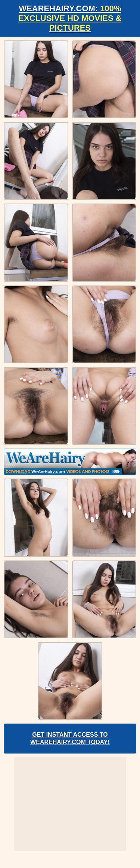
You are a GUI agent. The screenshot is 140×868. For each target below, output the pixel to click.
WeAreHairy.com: (70, 18)
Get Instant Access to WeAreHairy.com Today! (70, 738)
